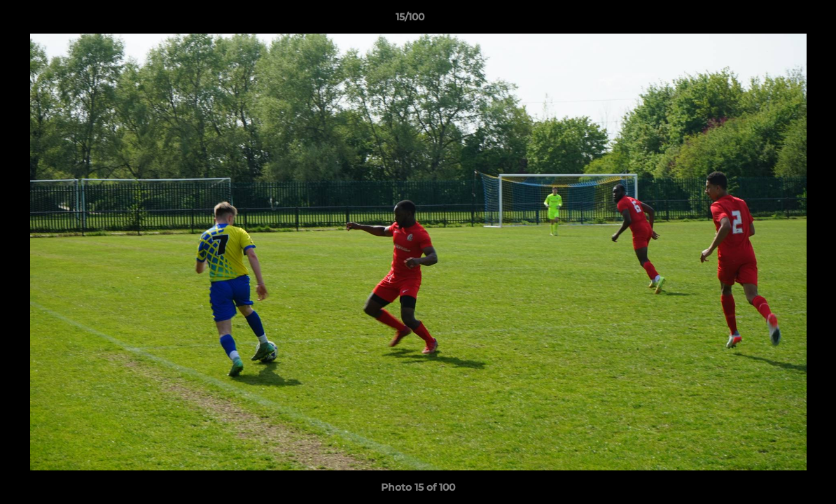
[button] (777, 20)
